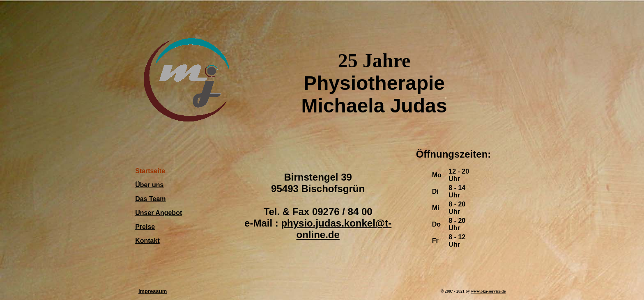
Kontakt (147, 241)
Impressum (153, 291)
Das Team (150, 199)
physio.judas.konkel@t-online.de (336, 229)
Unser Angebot (159, 213)
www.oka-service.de (488, 291)
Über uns (149, 185)
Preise (145, 227)
